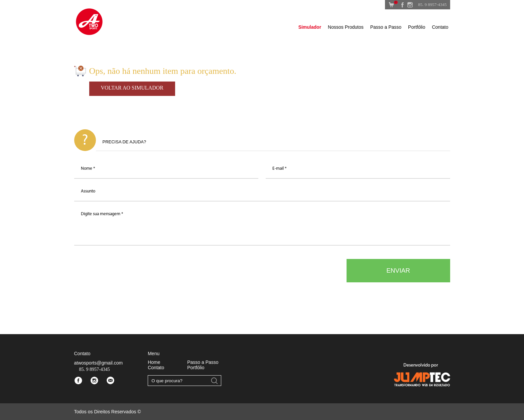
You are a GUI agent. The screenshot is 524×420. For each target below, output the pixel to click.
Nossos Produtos (346, 27)
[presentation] (125, 272)
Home (154, 362)
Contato (440, 27)
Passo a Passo (386, 27)
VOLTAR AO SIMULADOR (132, 88)
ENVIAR (398, 270)
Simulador (310, 27)
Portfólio (417, 27)
